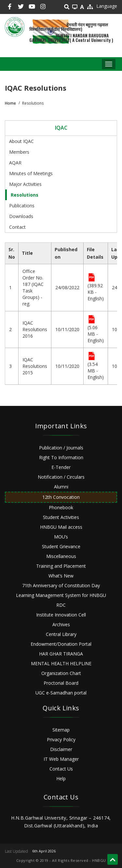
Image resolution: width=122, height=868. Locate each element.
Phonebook (61, 507)
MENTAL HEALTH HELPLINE (61, 663)
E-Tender (61, 467)
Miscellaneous (61, 556)
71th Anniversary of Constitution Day (61, 585)
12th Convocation (61, 497)
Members (19, 152)
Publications (22, 206)
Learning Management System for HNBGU (61, 595)
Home (10, 103)
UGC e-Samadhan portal (61, 693)
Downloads (21, 216)
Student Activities (61, 517)
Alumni (61, 487)
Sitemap (61, 730)
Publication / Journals (61, 448)
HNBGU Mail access (61, 527)
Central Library (61, 634)
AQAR (15, 163)
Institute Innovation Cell (61, 615)
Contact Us (61, 769)
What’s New (61, 576)
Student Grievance (61, 546)
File (92, 278)
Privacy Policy (61, 739)
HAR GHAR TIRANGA (61, 654)
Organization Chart (61, 673)
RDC (61, 605)
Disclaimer (61, 749)
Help (61, 778)
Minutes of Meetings (31, 173)
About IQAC (21, 141)
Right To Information (61, 457)
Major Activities (25, 184)
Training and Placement (61, 566)
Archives (61, 624)
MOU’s (61, 537)
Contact (17, 227)
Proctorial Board (61, 683)
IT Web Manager (61, 759)
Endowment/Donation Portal (61, 644)
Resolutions (25, 195)
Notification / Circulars (61, 477)
